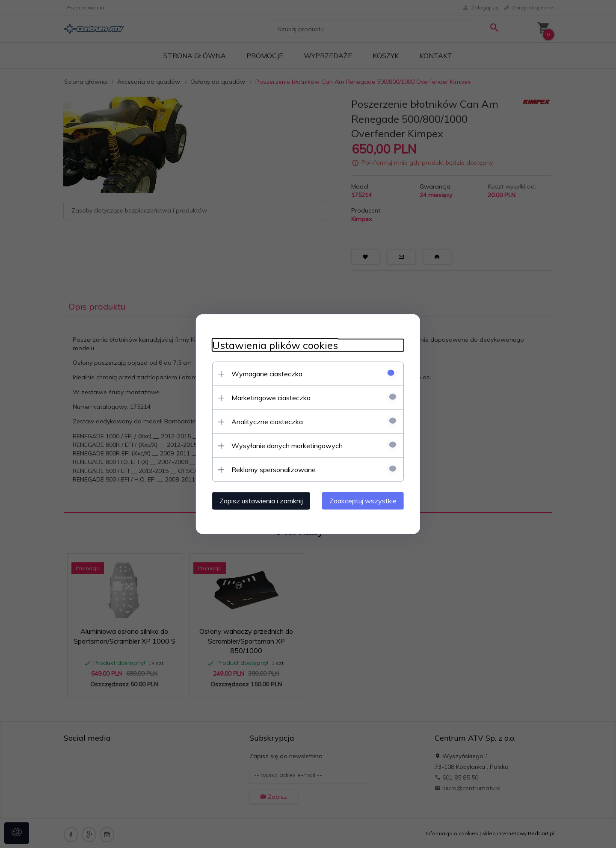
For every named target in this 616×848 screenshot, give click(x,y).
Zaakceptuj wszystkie (366, 500)
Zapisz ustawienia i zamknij (259, 500)
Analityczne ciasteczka (265, 421)
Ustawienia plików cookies (272, 345)
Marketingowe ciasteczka (268, 397)
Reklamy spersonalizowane (271, 469)
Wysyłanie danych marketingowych (284, 445)
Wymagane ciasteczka (264, 373)
